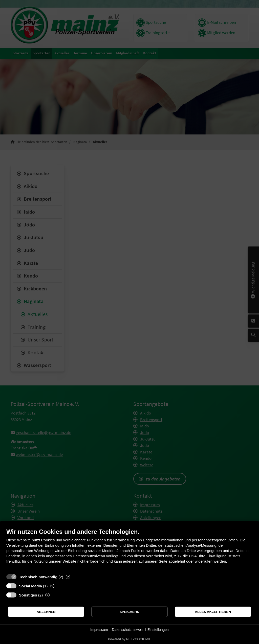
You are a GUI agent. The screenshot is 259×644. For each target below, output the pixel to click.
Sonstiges (28, 595)
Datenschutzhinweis (128, 630)
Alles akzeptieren (213, 612)
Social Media (30, 586)
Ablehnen (46, 612)
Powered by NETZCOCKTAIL (129, 639)
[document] (129, 550)
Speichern (130, 612)
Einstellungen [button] (158, 630)
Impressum (99, 630)
